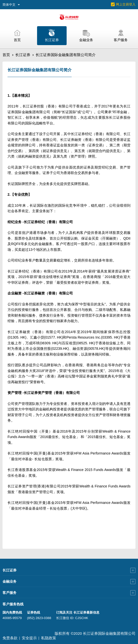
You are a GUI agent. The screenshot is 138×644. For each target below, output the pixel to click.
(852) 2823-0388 (39, 618)
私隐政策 (49, 638)
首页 (6, 55)
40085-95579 (12, 618)
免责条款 (10, 638)
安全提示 (29, 638)
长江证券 (23, 55)
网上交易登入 (126, 4)
